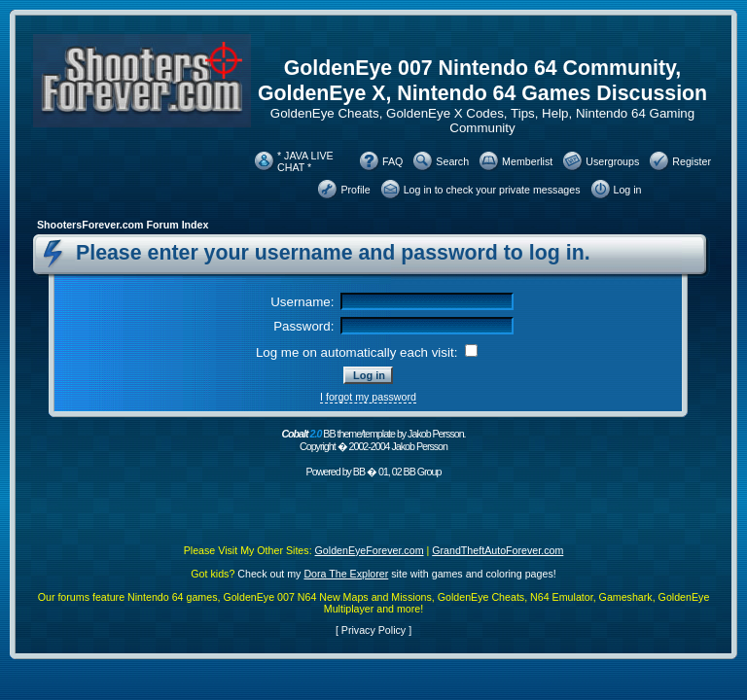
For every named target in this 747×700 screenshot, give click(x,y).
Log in (628, 190)
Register (692, 161)
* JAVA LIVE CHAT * (305, 161)
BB (359, 472)
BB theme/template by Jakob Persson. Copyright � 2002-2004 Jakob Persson (373, 440)
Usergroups (612, 161)
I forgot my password (368, 397)
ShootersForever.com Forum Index (123, 225)
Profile (355, 190)
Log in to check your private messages (492, 190)
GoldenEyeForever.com (370, 550)
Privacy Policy (373, 630)
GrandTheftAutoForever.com (498, 550)
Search (452, 161)
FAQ (392, 161)
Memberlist (527, 161)
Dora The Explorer (346, 574)
